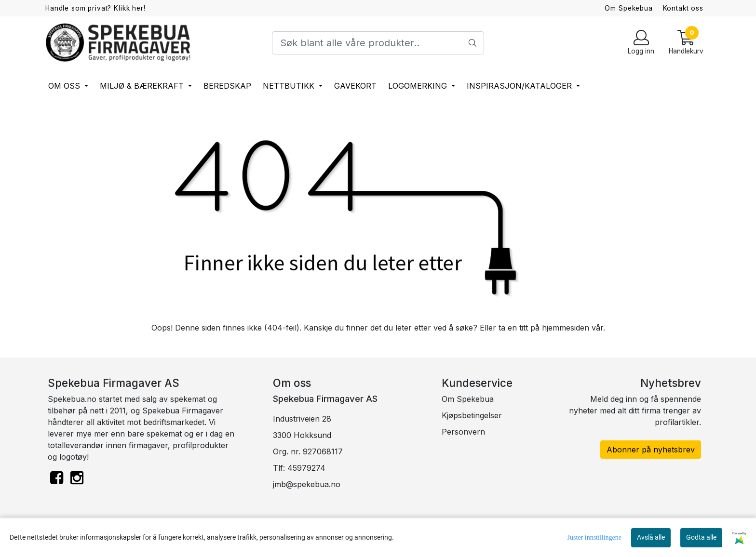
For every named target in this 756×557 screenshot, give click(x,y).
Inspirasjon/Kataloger (520, 86)
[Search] (378, 43)
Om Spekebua (628, 8)
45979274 (306, 468)
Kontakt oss (683, 8)
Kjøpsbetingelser (472, 415)
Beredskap (227, 86)
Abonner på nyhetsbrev (651, 450)
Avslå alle (651, 537)
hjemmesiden (566, 328)
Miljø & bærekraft (143, 86)
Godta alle (701, 537)
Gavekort (355, 86)
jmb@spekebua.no (307, 484)
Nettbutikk (290, 86)
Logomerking (419, 86)
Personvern (463, 432)
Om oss (65, 86)
